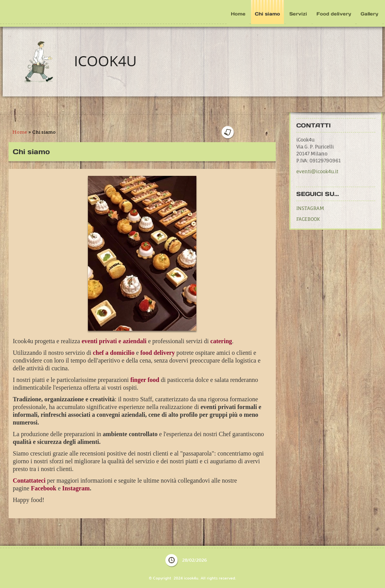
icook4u (105, 61)
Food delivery (334, 14)
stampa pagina (254, 132)
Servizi (298, 14)
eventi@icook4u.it (317, 171)
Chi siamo (267, 14)
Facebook (44, 482)
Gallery (370, 14)
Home (238, 14)
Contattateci (29, 474)
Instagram (75, 482)
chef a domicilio (114, 352)
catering (221, 341)
